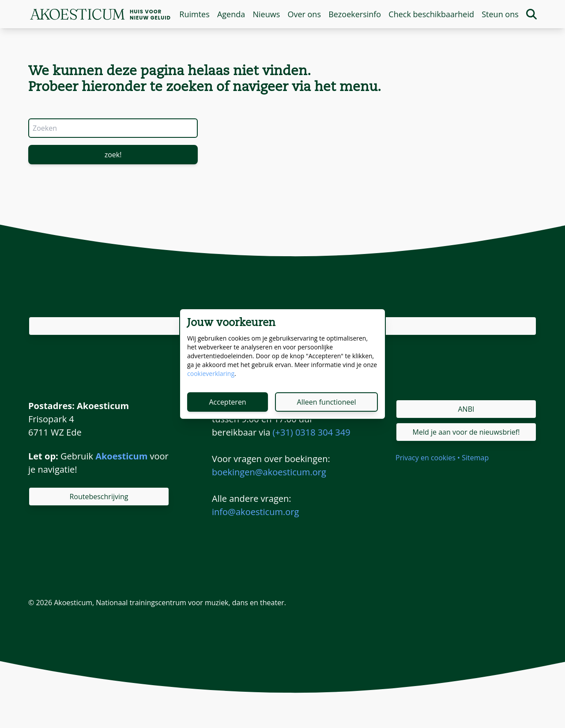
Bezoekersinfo (355, 14)
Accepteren (227, 402)
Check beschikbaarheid (431, 14)
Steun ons (500, 14)
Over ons (304, 14)
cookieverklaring (211, 373)
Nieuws (266, 14)
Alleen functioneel (327, 402)
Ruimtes (194, 14)
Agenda (231, 14)
